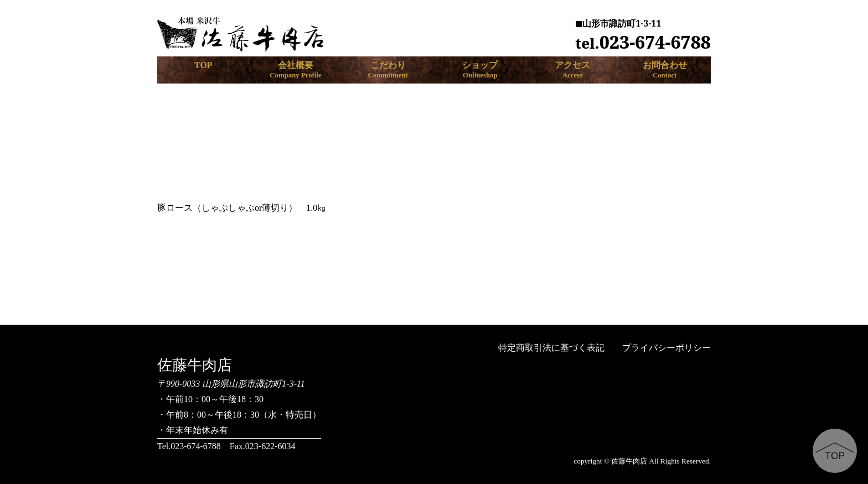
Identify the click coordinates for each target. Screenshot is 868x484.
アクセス (573, 70)
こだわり (388, 70)
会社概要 (296, 70)
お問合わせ (665, 70)
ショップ (480, 70)
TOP (203, 65)
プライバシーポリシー (666, 348)
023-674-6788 (643, 42)
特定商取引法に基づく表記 (551, 348)
